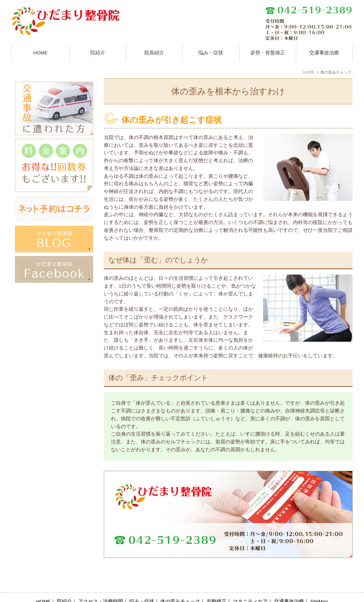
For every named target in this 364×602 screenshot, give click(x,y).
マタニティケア (250, 585)
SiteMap (319, 585)
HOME (41, 53)
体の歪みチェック (180, 585)
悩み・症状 (211, 53)
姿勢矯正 (216, 585)
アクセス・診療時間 (101, 585)
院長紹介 (154, 53)
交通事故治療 (324, 53)
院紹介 (64, 585)
